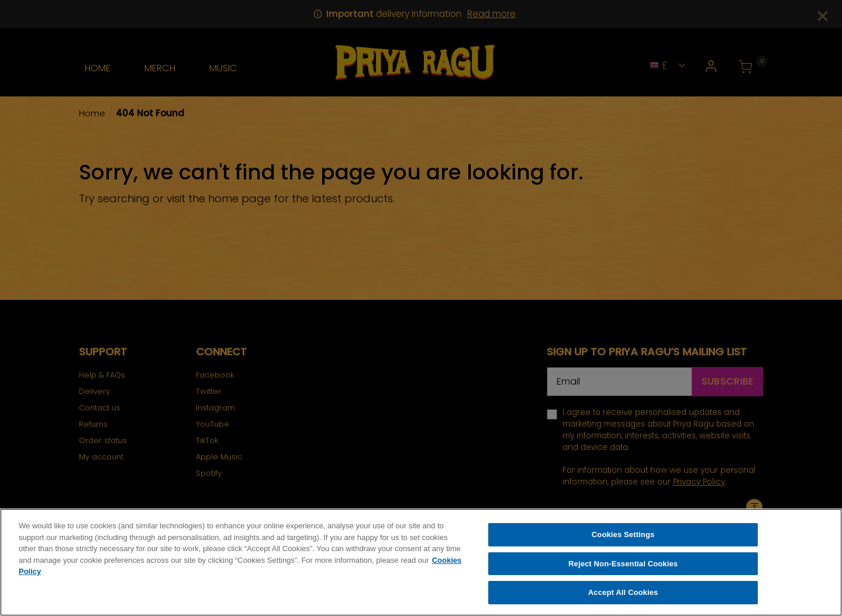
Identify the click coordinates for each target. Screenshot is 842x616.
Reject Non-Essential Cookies (623, 566)
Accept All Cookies (623, 595)
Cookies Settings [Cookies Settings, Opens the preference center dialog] (623, 537)
